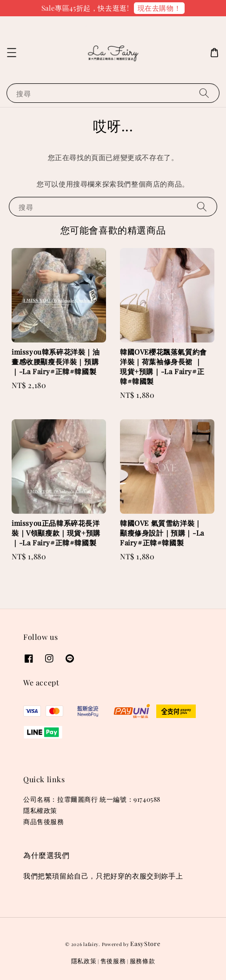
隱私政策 (84, 961)
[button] (12, 53)
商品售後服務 (44, 822)
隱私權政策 (40, 810)
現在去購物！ (160, 8)
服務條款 (143, 961)
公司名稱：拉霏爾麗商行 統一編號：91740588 (92, 799)
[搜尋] (204, 93)
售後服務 (113, 961)
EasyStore (145, 943)
